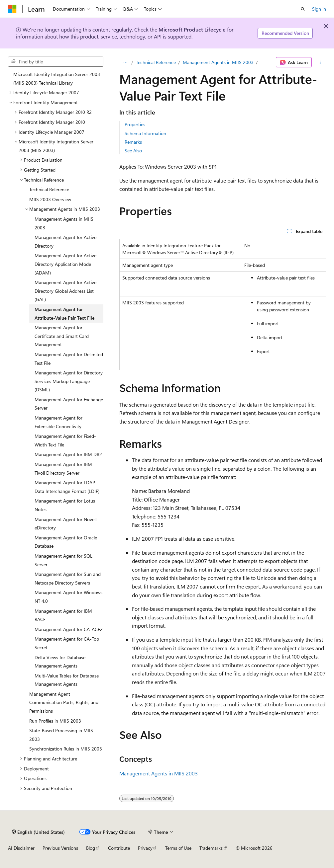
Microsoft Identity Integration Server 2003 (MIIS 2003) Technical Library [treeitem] (57, 79)
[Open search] (303, 9)
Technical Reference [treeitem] (49, 189)
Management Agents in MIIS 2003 (218, 62)
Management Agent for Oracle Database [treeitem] (66, 542)
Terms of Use (178, 848)
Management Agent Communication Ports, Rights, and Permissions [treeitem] (64, 702)
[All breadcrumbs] (125, 62)
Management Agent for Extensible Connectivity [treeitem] (58, 422)
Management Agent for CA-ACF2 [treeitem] (69, 629)
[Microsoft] (12, 9)
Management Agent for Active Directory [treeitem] (65, 241)
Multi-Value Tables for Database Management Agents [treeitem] (67, 680)
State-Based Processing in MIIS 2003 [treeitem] (61, 735)
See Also (133, 151)
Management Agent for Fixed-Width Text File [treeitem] (65, 440)
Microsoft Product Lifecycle (192, 29)
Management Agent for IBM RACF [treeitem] (63, 615)
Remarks (133, 142)
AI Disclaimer (21, 848)
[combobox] (56, 62)
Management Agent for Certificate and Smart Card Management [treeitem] (62, 336)
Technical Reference (156, 62)
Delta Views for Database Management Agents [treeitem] (60, 662)
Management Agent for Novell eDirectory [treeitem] (65, 524)
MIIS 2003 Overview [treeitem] (50, 199)
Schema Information (145, 133)
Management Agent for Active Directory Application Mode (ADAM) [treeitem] (65, 264)
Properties (135, 124)
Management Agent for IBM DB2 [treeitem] (68, 454)
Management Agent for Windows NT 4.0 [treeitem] (68, 597)
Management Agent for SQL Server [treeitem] (63, 560)
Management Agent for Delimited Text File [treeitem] (69, 359)
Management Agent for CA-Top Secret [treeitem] (67, 643)
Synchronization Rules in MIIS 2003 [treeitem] (66, 749)
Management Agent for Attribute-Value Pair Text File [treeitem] (64, 314)
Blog (91, 848)
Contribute (119, 848)
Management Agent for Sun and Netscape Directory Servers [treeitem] (68, 578)
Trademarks (211, 848)
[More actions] (320, 62)
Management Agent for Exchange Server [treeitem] (69, 404)
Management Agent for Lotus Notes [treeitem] (65, 505)
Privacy (145, 848)
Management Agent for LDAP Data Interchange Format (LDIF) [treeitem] (67, 487)
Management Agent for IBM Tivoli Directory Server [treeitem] (63, 469)
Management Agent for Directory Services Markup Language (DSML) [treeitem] (69, 381)
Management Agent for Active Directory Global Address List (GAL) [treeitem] (65, 291)
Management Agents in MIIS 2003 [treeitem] (64, 223)
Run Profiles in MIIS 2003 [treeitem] (55, 721)
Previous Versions (60, 848)
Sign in (319, 9)
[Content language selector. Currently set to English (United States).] (38, 832)
